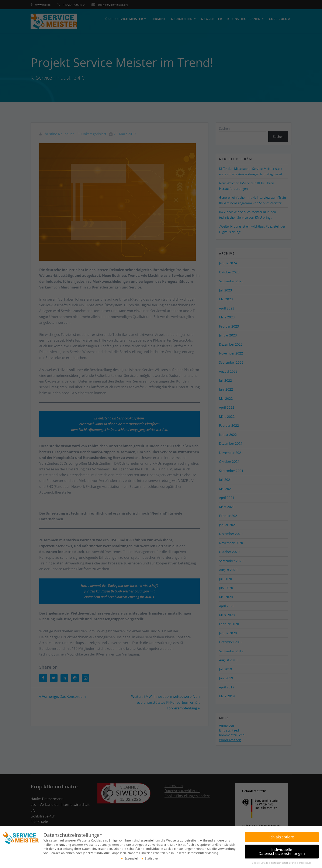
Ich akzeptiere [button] (282, 835)
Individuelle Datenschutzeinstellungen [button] (282, 850)
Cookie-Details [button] (260, 861)
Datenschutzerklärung (284, 861)
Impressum (305, 861)
